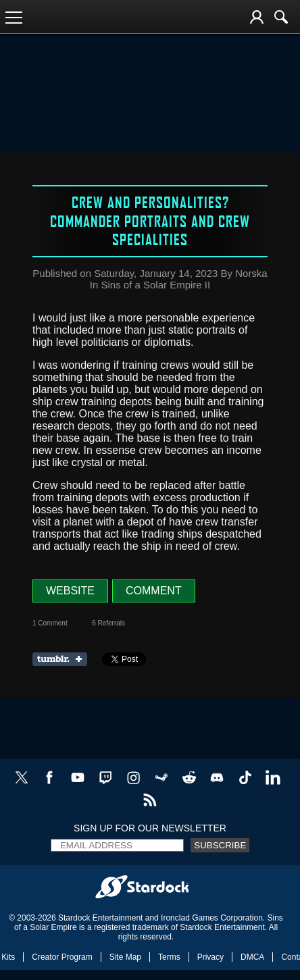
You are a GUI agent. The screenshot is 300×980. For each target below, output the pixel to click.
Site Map (125, 957)
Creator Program (62, 957)
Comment (154, 591)
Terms (169, 957)
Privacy (210, 957)
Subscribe (220, 845)
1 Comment (50, 623)
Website (70, 591)
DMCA (252, 957)
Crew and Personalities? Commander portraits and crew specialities (150, 221)
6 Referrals (108, 623)
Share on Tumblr (64, 659)
